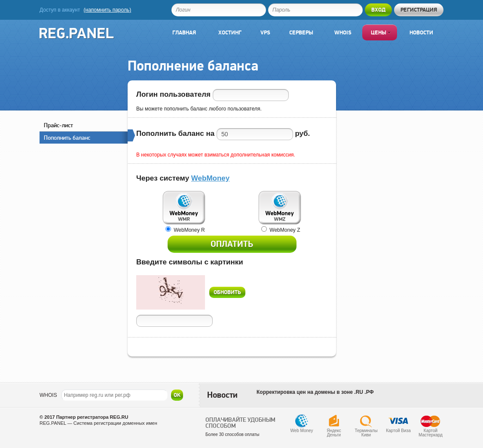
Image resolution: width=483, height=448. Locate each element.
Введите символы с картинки (190, 262)
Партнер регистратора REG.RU (92, 417)
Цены (381, 32)
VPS (265, 32)
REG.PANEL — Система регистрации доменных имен (98, 423)
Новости (421, 32)
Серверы (301, 32)
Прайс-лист (58, 125)
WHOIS (48, 395)
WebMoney (210, 178)
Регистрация (419, 10)
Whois (343, 32)
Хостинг (230, 32)
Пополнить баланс (86, 137)
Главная (184, 32)
